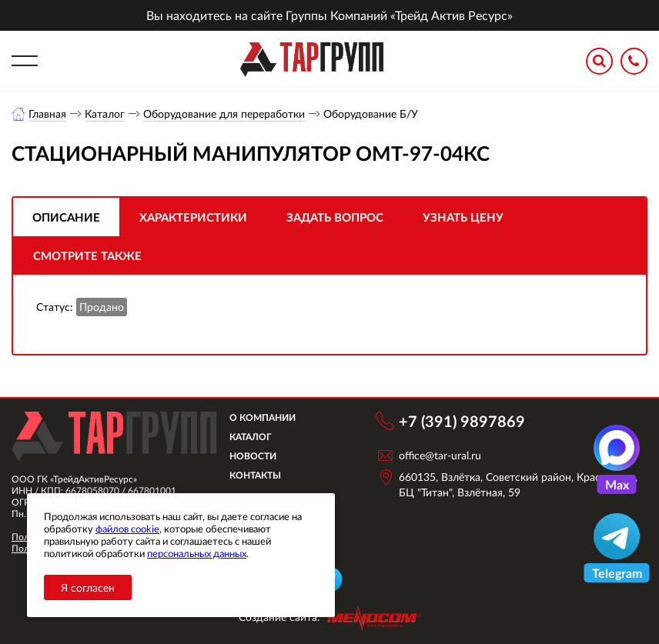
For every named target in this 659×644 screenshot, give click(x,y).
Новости (253, 456)
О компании (263, 417)
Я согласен (88, 587)
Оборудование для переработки (224, 113)
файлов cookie (127, 529)
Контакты (255, 475)
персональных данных (197, 553)
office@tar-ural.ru (440, 455)
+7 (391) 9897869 (462, 421)
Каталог (105, 113)
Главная (47, 113)
